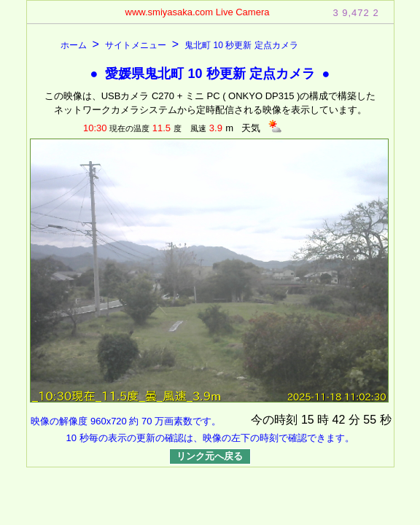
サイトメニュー (136, 45)
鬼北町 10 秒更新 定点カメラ (241, 45)
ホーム (74, 45)
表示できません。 (210, 272)
